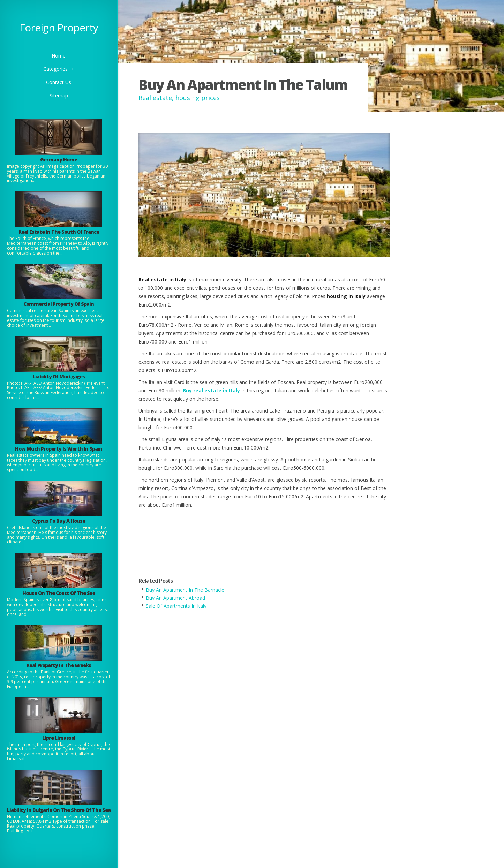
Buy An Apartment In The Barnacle (185, 590)
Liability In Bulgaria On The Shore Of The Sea (59, 810)
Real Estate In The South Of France (59, 232)
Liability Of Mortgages (59, 376)
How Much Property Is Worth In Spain (59, 449)
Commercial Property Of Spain (59, 304)
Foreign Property (59, 27)
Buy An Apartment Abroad (175, 598)
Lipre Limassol (59, 738)
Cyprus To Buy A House (59, 521)
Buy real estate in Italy (211, 390)
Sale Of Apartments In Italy (176, 606)
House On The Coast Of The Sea (59, 593)
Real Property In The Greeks (59, 665)
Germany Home (59, 160)
